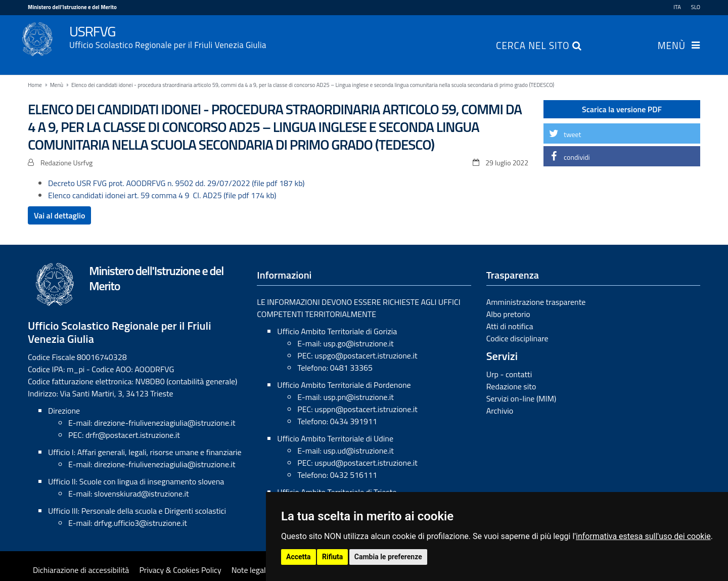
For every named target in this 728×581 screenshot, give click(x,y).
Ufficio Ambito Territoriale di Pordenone (344, 385)
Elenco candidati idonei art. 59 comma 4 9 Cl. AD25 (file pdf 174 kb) (162, 195)
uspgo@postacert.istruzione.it (366, 355)
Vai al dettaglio (59, 215)
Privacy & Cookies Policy (180, 570)
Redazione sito (511, 386)
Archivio (500, 411)
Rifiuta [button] (332, 557)
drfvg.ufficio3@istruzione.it (141, 523)
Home (35, 85)
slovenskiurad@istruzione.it (142, 494)
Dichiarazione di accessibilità (81, 570)
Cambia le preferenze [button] (388, 557)
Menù (672, 47)
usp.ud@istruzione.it (358, 451)
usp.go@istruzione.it (358, 343)
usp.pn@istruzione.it (358, 397)
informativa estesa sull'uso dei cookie (643, 536)
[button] (622, 133)
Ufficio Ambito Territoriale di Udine (335, 438)
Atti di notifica (510, 326)
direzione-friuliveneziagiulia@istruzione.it (165, 423)
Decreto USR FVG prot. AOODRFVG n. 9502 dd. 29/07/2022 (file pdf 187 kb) (176, 183)
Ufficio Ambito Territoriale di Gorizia (337, 331)
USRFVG (385, 36)
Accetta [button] (299, 557)
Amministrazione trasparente (536, 302)
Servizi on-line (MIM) (521, 398)
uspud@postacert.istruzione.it (366, 463)
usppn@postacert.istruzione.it (366, 409)
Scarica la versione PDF (622, 109)
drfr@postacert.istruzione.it (133, 435)
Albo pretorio (508, 314)
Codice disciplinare (517, 338)
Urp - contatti (509, 374)
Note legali (250, 570)
